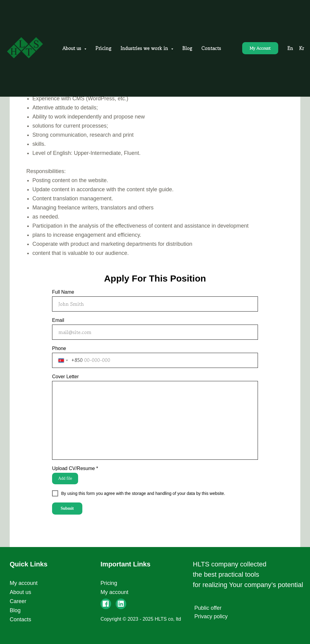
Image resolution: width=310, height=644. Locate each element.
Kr (302, 48)
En (290, 48)
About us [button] (73, 48)
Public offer (208, 608)
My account (24, 583)
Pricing (103, 48)
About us (20, 592)
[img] (121, 604)
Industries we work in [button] (145, 48)
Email (58, 320)
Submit (67, 508)
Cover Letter (65, 377)
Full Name (63, 292)
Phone (59, 348)
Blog (187, 48)
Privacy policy (211, 616)
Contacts (211, 48)
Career (18, 601)
